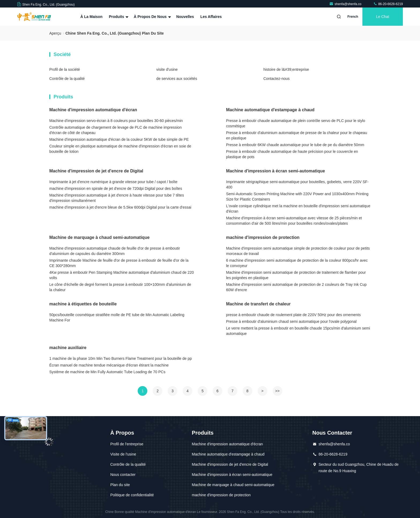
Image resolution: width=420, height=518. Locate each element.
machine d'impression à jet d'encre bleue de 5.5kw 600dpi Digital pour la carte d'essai (120, 207)
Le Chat (383, 17)
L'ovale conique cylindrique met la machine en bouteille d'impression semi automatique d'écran (298, 209)
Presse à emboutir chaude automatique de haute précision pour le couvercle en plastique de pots (292, 154)
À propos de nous (152, 17)
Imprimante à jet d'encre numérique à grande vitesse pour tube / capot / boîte (113, 182)
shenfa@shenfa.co (346, 4)
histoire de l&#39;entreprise (286, 69)
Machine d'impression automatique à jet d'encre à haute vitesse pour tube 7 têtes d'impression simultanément (117, 198)
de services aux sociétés (177, 79)
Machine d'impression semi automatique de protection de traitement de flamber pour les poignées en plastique (296, 275)
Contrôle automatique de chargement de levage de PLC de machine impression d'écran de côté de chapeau (115, 130)
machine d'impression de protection (263, 237)
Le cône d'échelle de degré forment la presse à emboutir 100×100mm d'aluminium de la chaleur (120, 287)
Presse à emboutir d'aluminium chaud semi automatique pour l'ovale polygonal (291, 321)
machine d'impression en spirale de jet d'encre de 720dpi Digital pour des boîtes (116, 188)
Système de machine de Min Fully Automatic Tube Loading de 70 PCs (107, 372)
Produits (118, 17)
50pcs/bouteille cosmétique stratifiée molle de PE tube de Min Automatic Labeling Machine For (117, 317)
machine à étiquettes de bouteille (83, 304)
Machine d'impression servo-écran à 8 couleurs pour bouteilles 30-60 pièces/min (116, 121)
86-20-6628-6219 (388, 4)
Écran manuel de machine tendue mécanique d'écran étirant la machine (109, 365)
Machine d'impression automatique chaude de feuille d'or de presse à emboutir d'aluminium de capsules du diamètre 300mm (115, 251)
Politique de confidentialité (132, 495)
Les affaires (211, 17)
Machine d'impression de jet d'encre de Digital (96, 171)
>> (277, 391)
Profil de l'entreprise (127, 444)
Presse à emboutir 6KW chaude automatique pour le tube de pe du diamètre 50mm (295, 145)
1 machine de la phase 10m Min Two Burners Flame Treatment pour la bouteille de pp (121, 358)
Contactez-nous (276, 79)
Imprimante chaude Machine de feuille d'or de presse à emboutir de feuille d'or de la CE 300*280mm (119, 263)
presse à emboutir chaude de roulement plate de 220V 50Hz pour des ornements (293, 315)
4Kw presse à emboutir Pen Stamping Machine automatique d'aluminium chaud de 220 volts (122, 275)
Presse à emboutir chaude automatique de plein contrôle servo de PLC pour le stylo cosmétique (296, 123)
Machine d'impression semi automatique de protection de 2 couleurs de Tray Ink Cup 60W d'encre (296, 287)
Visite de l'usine (123, 454)
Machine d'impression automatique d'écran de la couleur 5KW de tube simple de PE (119, 139)
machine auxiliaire (68, 348)
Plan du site (120, 485)
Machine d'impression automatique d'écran (93, 110)
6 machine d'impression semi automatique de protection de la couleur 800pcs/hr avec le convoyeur (297, 263)
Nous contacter (123, 475)
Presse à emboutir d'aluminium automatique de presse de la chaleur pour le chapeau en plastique (297, 135)
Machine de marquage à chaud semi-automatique (99, 237)
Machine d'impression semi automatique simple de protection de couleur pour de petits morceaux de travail (298, 251)
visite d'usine (167, 69)
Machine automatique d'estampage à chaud (270, 110)
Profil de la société (65, 69)
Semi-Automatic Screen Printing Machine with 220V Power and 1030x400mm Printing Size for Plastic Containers (297, 197)
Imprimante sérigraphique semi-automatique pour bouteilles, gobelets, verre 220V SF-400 (297, 184)
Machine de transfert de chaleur (258, 304)
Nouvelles (185, 17)
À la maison (91, 17)
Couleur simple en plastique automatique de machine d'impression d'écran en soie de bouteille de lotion (120, 149)
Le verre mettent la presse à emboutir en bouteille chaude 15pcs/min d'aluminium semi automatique (298, 331)
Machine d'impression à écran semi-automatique (275, 171)
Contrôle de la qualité (67, 79)
